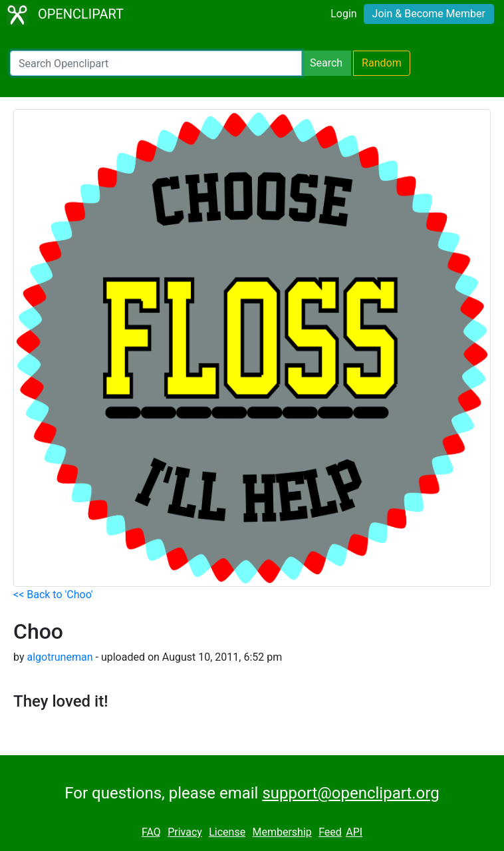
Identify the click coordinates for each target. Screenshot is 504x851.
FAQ (151, 832)
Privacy (185, 832)
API (354, 832)
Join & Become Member (429, 14)
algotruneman (60, 657)
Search (326, 63)
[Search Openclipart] (156, 63)
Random (382, 63)
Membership (282, 832)
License (227, 832)
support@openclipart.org (350, 793)
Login (343, 14)
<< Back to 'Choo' (53, 595)
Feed (330, 832)
